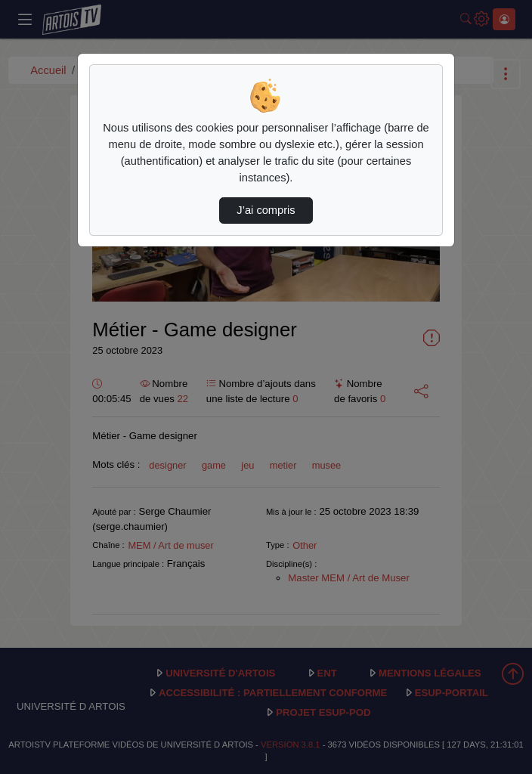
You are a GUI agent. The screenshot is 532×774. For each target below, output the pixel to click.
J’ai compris (266, 210)
